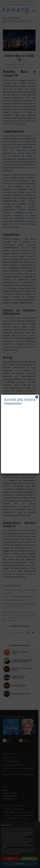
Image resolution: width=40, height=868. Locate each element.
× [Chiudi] (37, 397)
